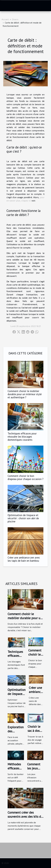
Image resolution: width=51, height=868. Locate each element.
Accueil (5, 19)
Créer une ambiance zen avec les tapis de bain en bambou (24, 559)
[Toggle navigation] (5, 6)
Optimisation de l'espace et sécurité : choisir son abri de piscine (23, 518)
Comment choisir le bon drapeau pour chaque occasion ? (26, 477)
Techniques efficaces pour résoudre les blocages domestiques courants (22, 437)
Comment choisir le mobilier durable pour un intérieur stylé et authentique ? (25, 394)
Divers (15, 19)
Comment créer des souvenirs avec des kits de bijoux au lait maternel (25, 817)
